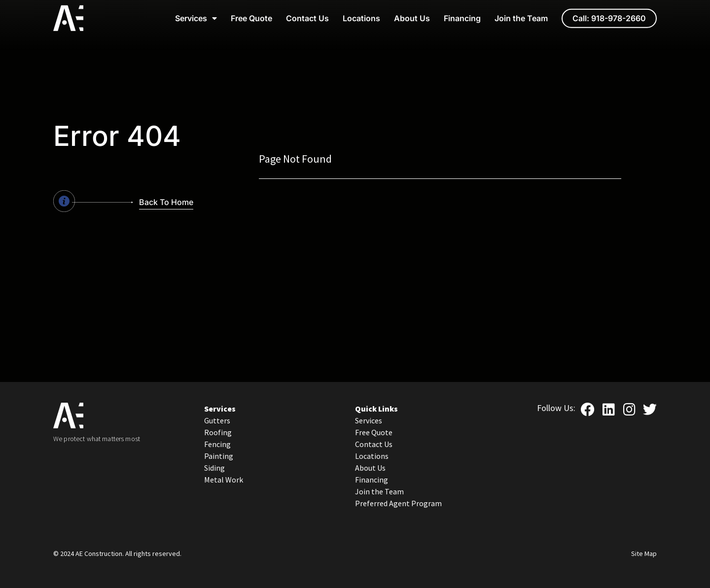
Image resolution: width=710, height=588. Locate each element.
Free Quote (251, 13)
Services (196, 13)
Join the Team (521, 13)
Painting (219, 456)
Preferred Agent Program (398, 503)
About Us (412, 13)
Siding (214, 468)
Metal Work (224, 480)
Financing (462, 13)
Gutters (217, 420)
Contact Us (307, 13)
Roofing (218, 432)
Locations (361, 13)
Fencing (217, 444)
